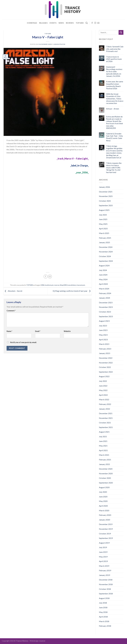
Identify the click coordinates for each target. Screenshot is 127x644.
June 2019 (103, 552)
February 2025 (105, 238)
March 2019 (104, 566)
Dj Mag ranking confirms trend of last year (72, 291)
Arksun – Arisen (113, 109)
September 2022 (106, 372)
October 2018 (105, 589)
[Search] (87, 23)
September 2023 (106, 316)
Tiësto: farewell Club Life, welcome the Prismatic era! (115, 49)
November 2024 (106, 252)
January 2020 (104, 520)
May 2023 (103, 335)
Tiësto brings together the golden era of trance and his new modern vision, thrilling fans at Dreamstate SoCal (114, 152)
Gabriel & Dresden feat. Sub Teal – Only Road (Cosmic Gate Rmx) (114, 137)
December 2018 (106, 580)
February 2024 (105, 293)
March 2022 (104, 399)
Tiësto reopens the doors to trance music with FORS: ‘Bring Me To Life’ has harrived (114, 168)
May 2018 (103, 612)
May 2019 (103, 557)
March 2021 (104, 455)
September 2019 (106, 538)
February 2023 (105, 349)
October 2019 (105, 534)
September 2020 (106, 483)
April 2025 (103, 228)
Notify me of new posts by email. (23, 342)
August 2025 (104, 210)
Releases (43, 23)
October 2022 (105, 367)
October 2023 (105, 312)
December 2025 (106, 192)
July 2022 (103, 381)
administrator (59, 44)
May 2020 (103, 501)
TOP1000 (48, 34)
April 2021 (103, 450)
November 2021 (106, 418)
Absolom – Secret (13, 291)
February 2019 (105, 570)
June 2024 (103, 275)
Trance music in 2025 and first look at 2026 (114, 59)
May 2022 (103, 390)
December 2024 (106, 247)
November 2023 (106, 307)
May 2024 (103, 279)
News (61, 23)
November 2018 (106, 584)
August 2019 (104, 543)
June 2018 (103, 607)
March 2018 (104, 621)
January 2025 (104, 242)
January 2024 (104, 298)
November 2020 (106, 473)
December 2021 (106, 413)
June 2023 (103, 330)
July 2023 (103, 326)
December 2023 (106, 302)
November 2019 (106, 529)
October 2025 (105, 201)
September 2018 (106, 594)
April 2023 (103, 339)
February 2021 (105, 460)
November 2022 (106, 363)
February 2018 (105, 626)
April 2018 (103, 617)
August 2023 (104, 321)
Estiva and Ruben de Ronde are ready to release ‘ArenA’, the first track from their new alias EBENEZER (115, 122)
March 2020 (104, 510)
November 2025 (106, 196)
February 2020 (105, 515)
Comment (11, 311)
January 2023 (104, 353)
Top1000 (80, 23)
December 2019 (106, 524)
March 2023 (104, 344)
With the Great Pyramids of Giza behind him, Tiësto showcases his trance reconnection (115, 99)
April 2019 (103, 561)
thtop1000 (63, 285)
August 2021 (104, 432)
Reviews (70, 23)
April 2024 (103, 284)
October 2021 (105, 423)
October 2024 (105, 256)
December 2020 (106, 469)
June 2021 (103, 441)
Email (38, 331)
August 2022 (104, 376)
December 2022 (106, 358)
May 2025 (103, 224)
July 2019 (103, 547)
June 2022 (103, 386)
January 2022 (104, 409)
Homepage (32, 23)
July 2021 (103, 436)
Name (9, 331)
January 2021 (104, 464)
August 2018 (104, 598)
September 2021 (106, 427)
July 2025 (103, 215)
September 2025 (106, 205)
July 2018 (103, 603)
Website (67, 331)
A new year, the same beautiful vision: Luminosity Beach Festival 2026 (115, 85)
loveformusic (49, 285)
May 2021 (103, 446)
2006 (43, 285)
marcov (57, 285)
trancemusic (81, 285)
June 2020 (103, 497)
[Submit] (121, 32)
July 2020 (103, 492)
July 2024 (103, 270)
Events (53, 23)
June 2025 (103, 219)
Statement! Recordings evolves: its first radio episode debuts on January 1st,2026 (114, 71)
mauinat (42, 641)
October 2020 (105, 478)
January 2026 (104, 187)
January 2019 (104, 575)
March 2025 (104, 233)
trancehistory (72, 285)
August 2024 (104, 265)
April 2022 (103, 395)
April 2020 (103, 506)
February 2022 (105, 404)
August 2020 (104, 487)
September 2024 (106, 261)
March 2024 (104, 289)
